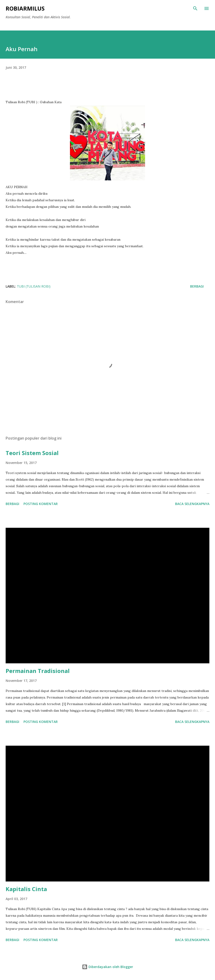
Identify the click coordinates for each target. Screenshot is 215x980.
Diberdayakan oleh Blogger (107, 967)
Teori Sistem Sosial (32, 453)
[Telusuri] (195, 8)
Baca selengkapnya (192, 504)
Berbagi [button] (197, 286)
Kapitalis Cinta (26, 889)
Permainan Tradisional (38, 671)
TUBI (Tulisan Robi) (34, 286)
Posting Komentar (41, 504)
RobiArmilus (25, 8)
